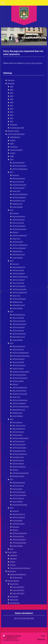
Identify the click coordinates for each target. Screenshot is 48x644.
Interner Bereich (13, 581)
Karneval (16, 175)
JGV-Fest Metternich (20, 235)
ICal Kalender (15, 603)
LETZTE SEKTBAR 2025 (16, 134)
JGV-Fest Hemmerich (20, 378)
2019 (12, 99)
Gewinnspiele (17, 577)
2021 (12, 93)
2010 (12, 159)
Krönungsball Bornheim (21, 356)
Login (43, 636)
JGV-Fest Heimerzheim (21, 406)
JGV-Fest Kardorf (18, 163)
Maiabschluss (17, 204)
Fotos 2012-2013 (18, 593)
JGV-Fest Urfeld (18, 381)
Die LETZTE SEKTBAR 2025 (24, 618)
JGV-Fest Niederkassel (20, 353)
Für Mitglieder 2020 (17, 128)
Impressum (12, 571)
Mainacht (16, 527)
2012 (12, 121)
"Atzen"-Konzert (18, 368)
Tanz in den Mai (18, 182)
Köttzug (15, 232)
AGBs (12, 143)
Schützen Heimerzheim (21, 372)
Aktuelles (11, 83)
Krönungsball (17, 435)
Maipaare (13, 558)
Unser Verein (12, 552)
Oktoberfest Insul (19, 201)
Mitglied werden (13, 131)
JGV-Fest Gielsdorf (19, 197)
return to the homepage (34, 63)
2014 (12, 115)
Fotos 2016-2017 (18, 587)
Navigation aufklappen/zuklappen (24, 3)
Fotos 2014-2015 (18, 590)
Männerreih (14, 600)
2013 (12, 118)
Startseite (11, 80)
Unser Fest (16, 191)
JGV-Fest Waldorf (19, 273)
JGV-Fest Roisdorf (19, 226)
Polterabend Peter (19, 451)
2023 (12, 86)
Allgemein (14, 124)
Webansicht (41, 639)
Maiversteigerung (19, 178)
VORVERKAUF (15, 137)
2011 (12, 172)
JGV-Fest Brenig (18, 330)
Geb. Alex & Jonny (19, 425)
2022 (12, 90)
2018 (12, 102)
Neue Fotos (14, 584)
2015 (12, 112)
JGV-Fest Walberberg (20, 169)
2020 (12, 96)
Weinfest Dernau (18, 476)
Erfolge (12, 562)
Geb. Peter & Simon (19, 391)
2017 (12, 105)
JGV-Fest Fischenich (20, 394)
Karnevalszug (17, 422)
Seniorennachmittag (20, 505)
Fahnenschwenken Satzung (20, 568)
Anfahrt (13, 140)
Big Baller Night (18, 457)
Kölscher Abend (18, 460)
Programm (14, 147)
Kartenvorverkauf (16, 150)
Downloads (14, 596)
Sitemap (18, 636)
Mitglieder (14, 555)
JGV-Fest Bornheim (19, 166)
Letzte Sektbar (18, 207)
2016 (12, 109)
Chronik (13, 565)
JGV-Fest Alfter (18, 242)
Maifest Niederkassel (20, 277)
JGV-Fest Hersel (18, 270)
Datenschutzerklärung (18, 574)
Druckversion (9, 636)
